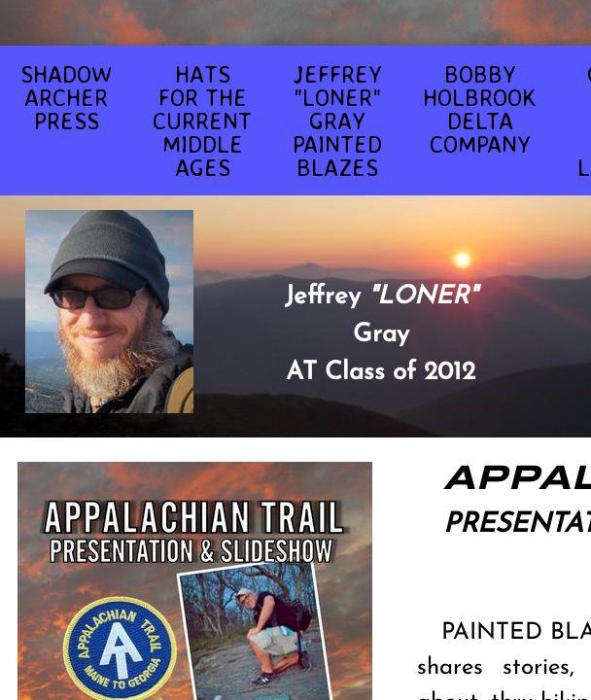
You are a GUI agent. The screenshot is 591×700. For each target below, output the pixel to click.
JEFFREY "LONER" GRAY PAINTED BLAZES (337, 121)
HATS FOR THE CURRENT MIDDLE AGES (202, 121)
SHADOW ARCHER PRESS (66, 97)
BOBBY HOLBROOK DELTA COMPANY (480, 109)
